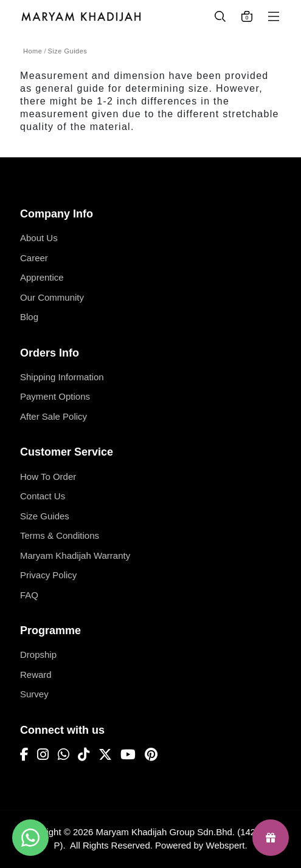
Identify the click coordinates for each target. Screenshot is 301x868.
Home (33, 51)
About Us (39, 238)
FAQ (29, 595)
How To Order (48, 477)
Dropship (38, 654)
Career (34, 258)
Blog (29, 317)
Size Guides (68, 51)
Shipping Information (62, 377)
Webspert (226, 845)
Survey (34, 694)
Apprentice (42, 277)
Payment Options (55, 396)
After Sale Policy (54, 416)
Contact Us (43, 496)
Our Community (52, 297)
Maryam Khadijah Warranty (75, 555)
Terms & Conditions (60, 535)
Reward (36, 675)
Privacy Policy (48, 575)
